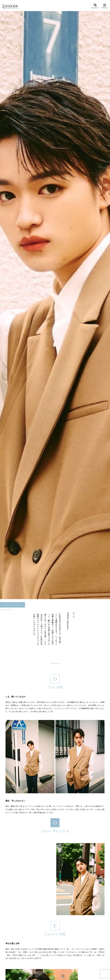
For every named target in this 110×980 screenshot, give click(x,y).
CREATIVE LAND (13, 605)
